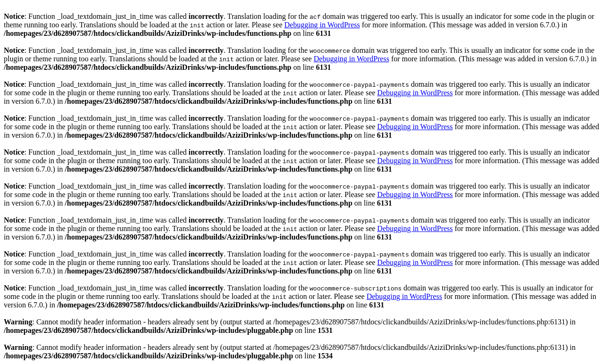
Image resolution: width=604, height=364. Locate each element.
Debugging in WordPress (322, 25)
